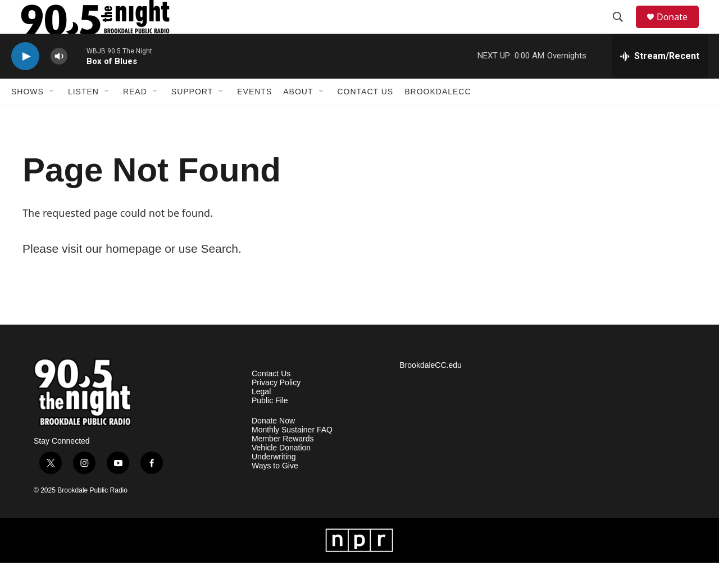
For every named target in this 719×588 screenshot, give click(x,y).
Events (254, 117)
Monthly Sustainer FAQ (292, 455)
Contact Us (366, 117)
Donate (679, 29)
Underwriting (274, 482)
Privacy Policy (276, 408)
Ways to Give (275, 491)
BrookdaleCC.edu (431, 391)
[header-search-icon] (623, 30)
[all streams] (660, 81)
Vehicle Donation (281, 473)
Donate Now (273, 446)
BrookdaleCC (438, 117)
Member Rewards (283, 464)
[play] (25, 82)
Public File (270, 426)
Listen (83, 117)
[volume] (59, 82)
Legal (261, 417)
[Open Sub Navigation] (52, 117)
